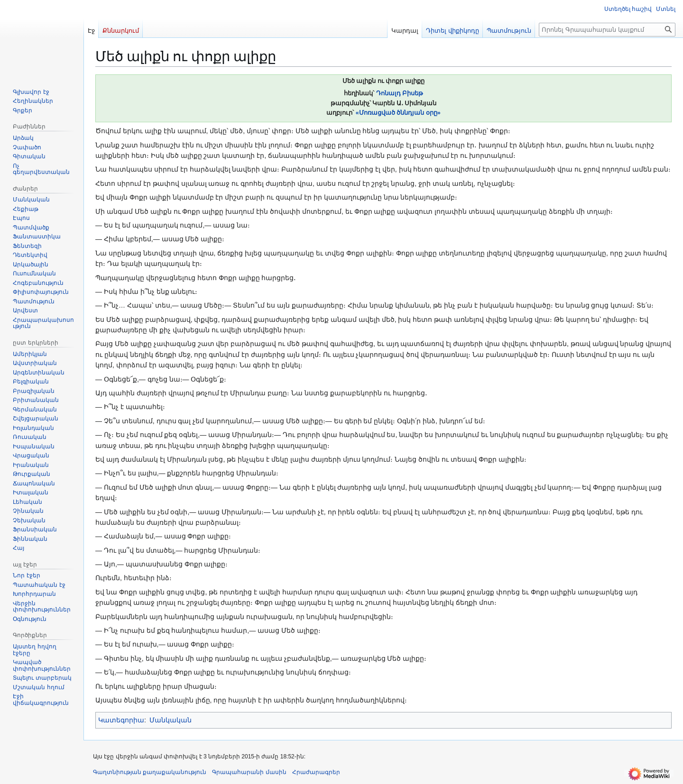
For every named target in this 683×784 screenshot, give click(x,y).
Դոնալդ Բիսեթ (400, 93)
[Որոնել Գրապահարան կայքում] (607, 30)
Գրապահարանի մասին (249, 772)
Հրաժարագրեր (316, 772)
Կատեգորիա (121, 720)
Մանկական (171, 720)
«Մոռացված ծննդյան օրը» (398, 113)
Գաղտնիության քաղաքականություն (150, 772)
